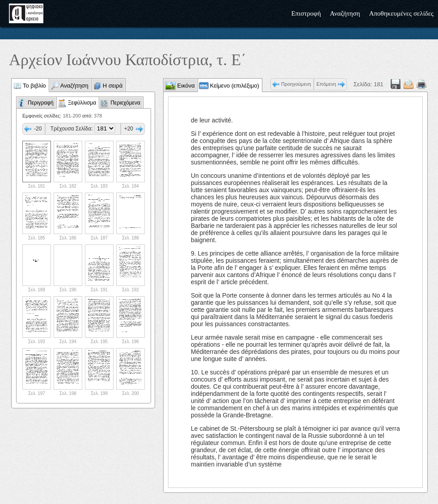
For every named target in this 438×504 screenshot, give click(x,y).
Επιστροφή (306, 13)
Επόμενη (326, 84)
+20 (129, 129)
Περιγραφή (41, 103)
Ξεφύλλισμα (82, 103)
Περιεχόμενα (125, 103)
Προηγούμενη (296, 84)
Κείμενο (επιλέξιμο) (235, 86)
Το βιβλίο (34, 86)
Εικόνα (185, 86)
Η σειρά (113, 86)
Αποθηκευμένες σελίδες (401, 13)
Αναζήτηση (345, 13)
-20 (38, 129)
